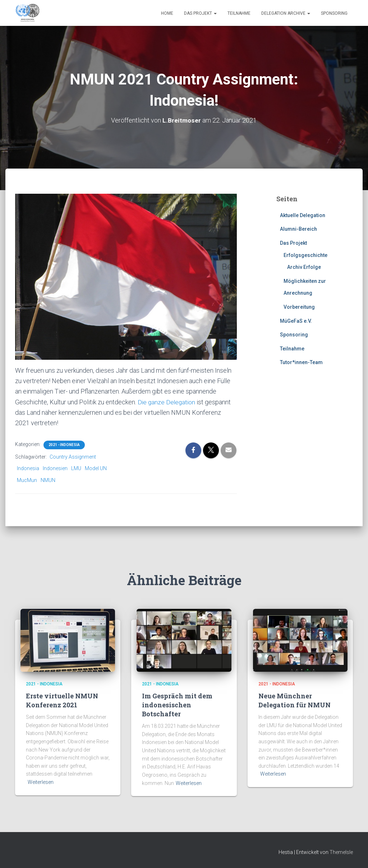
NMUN (48, 480)
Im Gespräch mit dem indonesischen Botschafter (177, 705)
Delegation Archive (286, 13)
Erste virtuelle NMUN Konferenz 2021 (62, 700)
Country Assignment (73, 457)
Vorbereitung (299, 307)
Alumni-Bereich (298, 229)
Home (167, 13)
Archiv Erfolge (304, 267)
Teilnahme (239, 13)
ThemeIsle (341, 852)
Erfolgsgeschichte (305, 255)
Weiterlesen (41, 782)
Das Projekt (200, 13)
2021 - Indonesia (64, 445)
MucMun (27, 480)
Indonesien (55, 468)
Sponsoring (334, 13)
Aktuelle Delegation (303, 215)
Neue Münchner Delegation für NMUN (295, 700)
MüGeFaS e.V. (296, 321)
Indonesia (28, 468)
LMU (76, 468)
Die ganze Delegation (167, 402)
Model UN (96, 468)
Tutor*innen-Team (301, 362)
